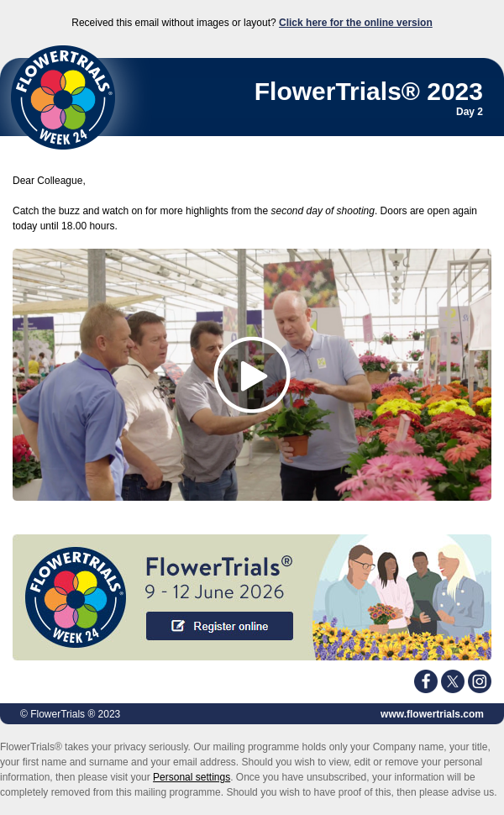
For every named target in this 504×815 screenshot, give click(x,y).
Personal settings (192, 777)
